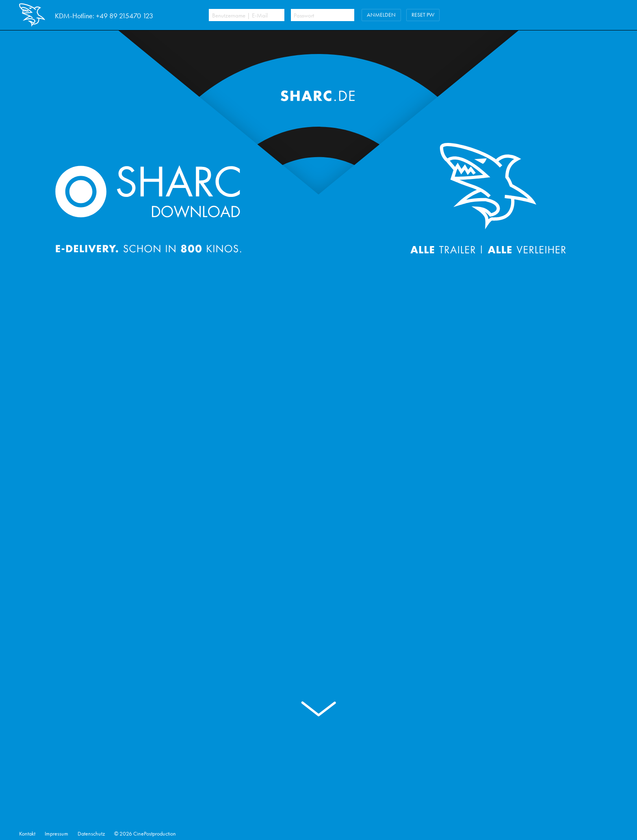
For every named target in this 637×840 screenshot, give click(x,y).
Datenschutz (91, 834)
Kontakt (27, 834)
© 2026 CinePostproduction (145, 834)
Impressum (56, 834)
